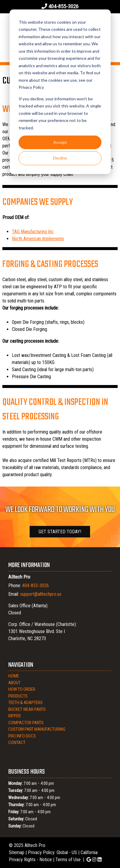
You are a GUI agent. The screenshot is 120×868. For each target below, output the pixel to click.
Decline (60, 158)
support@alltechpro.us (41, 594)
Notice (46, 860)
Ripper (15, 716)
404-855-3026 (63, 6)
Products (18, 696)
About (14, 683)
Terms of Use (68, 860)
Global (62, 852)
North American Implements (38, 239)
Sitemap (17, 852)
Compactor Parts (26, 723)
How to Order (22, 689)
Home (14, 676)
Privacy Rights (22, 860)
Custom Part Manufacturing (37, 729)
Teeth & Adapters (25, 703)
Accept (60, 142)
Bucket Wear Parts (27, 709)
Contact (17, 743)
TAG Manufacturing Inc (33, 232)
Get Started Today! (60, 532)
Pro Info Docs (22, 736)
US (74, 852)
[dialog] (60, 92)
